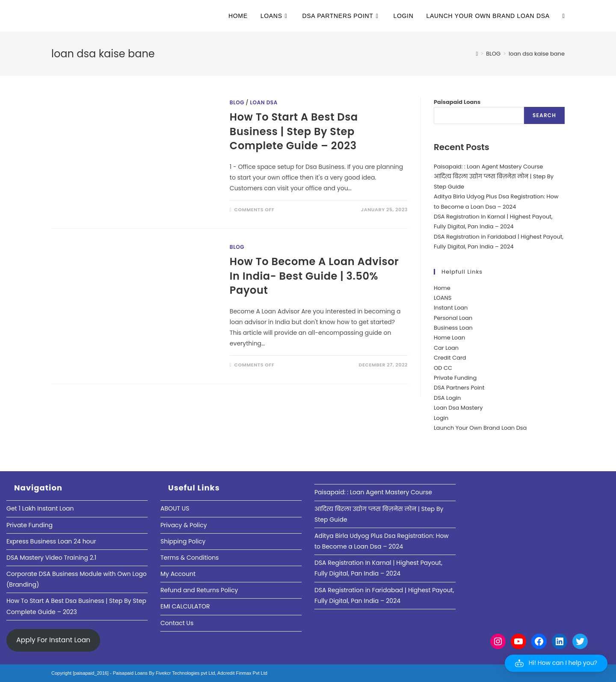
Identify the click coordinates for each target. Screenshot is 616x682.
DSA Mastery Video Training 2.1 (51, 558)
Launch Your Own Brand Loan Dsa (480, 428)
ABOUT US (175, 508)
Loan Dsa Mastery (458, 408)
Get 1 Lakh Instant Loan (40, 508)
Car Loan (446, 348)
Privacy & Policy (184, 525)
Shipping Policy (183, 541)
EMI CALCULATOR (185, 606)
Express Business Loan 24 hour (51, 541)
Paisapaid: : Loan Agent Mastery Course (488, 167)
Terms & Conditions (190, 558)
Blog (237, 102)
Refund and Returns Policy (199, 590)
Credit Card (450, 358)
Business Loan (453, 328)
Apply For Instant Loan (53, 640)
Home (442, 288)
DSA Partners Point (459, 388)
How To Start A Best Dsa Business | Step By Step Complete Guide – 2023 (294, 131)
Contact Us (177, 623)
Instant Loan (451, 308)
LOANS (443, 298)
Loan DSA (264, 102)
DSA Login (447, 398)
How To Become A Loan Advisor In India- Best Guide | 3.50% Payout (314, 276)
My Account (178, 574)
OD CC (443, 368)
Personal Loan (453, 318)
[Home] (477, 54)
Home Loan (449, 338)
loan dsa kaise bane (537, 54)
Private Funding (455, 378)
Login (441, 418)
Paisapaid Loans (457, 102)
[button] (556, 663)
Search (544, 115)
